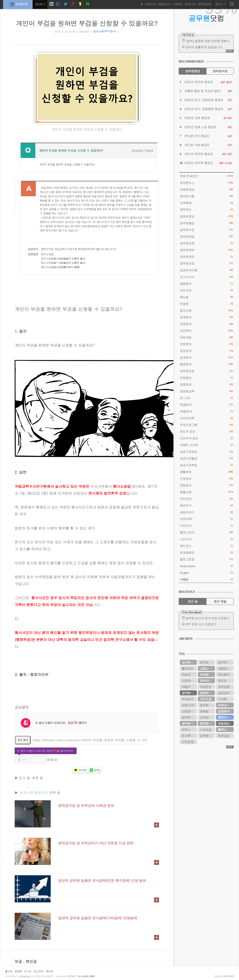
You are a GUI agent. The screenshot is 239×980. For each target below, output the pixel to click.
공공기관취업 (206, 465)
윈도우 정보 (206, 431)
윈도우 (222, 681)
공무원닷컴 (18, 4)
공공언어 (224, 693)
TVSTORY (206, 519)
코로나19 (187, 705)
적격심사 (187, 699)
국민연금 (206, 499)
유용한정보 (206, 189)
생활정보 (206, 472)
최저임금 (224, 736)
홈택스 (222, 729)
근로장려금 (207, 717)
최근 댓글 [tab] (220, 601)
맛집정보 (206, 378)
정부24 (204, 681)
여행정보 (206, 384)
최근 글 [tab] (193, 601)
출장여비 (187, 668)
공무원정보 (206, 216)
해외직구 (206, 505)
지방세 (186, 674)
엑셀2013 (206, 411)
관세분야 (206, 317)
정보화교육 (206, 391)
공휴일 (204, 711)
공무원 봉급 (189, 717)
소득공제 (187, 742)
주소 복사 (23, 740)
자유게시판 (150, 4)
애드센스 (206, 546)
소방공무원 (189, 711)
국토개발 (206, 337)
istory (72, 976)
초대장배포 (206, 552)
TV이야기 (206, 526)
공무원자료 (206, 263)
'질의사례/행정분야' (34, 792)
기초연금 (206, 729)
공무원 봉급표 (207, 662)
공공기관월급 (206, 458)
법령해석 (206, 284)
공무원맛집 (206, 371)
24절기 (186, 687)
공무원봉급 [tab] (192, 71)
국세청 (204, 674)
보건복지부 (189, 662)
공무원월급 (206, 223)
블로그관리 (206, 532)
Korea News (206, 566)
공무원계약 (206, 257)
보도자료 (206, 290)
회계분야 (206, 357)
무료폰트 (206, 687)
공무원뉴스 (206, 183)
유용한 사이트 (206, 445)
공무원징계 (206, 243)
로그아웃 (39, 971)
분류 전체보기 (206, 176)
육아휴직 (224, 674)
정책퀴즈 (206, 210)
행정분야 (206, 364)
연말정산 (178, 4)
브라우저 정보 (206, 438)
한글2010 (206, 405)
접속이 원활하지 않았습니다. (204, 47)
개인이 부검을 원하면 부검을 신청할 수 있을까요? (87, 23)
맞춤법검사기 (165, 4)
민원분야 (206, 344)
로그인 (28, 971)
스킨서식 (206, 539)
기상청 (222, 699)
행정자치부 (225, 717)
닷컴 (206, 18)
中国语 (206, 579)
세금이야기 (206, 512)
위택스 (186, 729)
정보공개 (206, 351)
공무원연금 (206, 236)
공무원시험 (206, 196)
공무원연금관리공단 (207, 705)
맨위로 (49, 971)
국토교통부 (225, 705)
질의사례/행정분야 (104, 32)
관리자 (220, 4)
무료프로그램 (206, 425)
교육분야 (206, 324)
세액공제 (224, 687)
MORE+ (230, 51)
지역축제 (206, 203)
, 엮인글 (30, 961)
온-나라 (206, 398)
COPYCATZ (228, 976)
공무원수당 (190, 4)
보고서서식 (206, 277)
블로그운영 (206, 559)
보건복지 (206, 331)
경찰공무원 (225, 668)
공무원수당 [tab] (220, 71)
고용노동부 (207, 668)
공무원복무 (206, 250)
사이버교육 (206, 418)
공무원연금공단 (189, 723)
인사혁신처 (189, 736)
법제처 (204, 693)
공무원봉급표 (204, 4)
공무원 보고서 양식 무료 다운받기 (208, 618)
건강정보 (206, 478)
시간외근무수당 (189, 681)
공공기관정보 (206, 452)
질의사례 (206, 310)
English (206, 573)
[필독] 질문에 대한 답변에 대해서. (208, 41)
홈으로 (9, 971)
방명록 (18, 971)
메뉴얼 (206, 297)
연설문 (206, 304)
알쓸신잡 (206, 492)
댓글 (19, 961)
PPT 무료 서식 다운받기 (201, 624)
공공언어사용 (206, 270)
